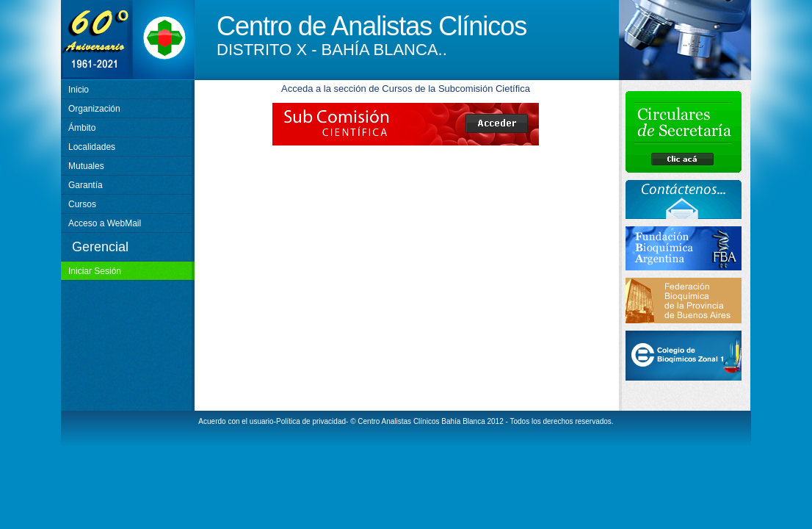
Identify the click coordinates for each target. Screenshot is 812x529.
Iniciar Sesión (95, 271)
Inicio (79, 90)
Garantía (86, 185)
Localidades (92, 147)
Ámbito (82, 128)
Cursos (82, 204)
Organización (94, 109)
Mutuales (86, 166)
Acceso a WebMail (105, 223)
